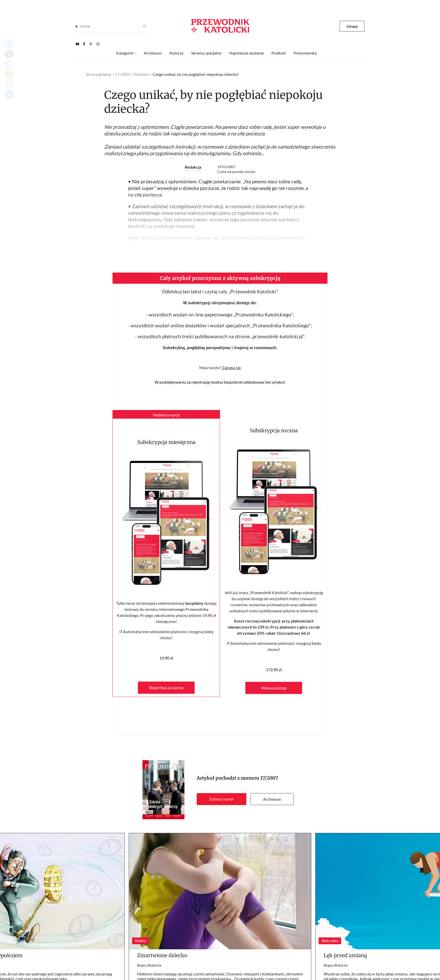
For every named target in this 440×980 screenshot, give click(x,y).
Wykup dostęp (274, 688)
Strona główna (98, 74)
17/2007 (269, 778)
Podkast (279, 53)
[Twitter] (91, 44)
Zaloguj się (231, 368)
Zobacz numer (222, 799)
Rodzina (141, 74)
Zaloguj (352, 26)
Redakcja (193, 167)
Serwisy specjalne (206, 53)
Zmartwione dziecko (162, 955)
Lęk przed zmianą (345, 955)
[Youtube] (77, 44)
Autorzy (176, 53)
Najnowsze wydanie (246, 53)
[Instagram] (98, 44)
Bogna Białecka (149, 965)
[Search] (76, 26)
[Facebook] (84, 44)
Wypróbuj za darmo (166, 688)
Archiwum (272, 799)
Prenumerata (305, 53)
